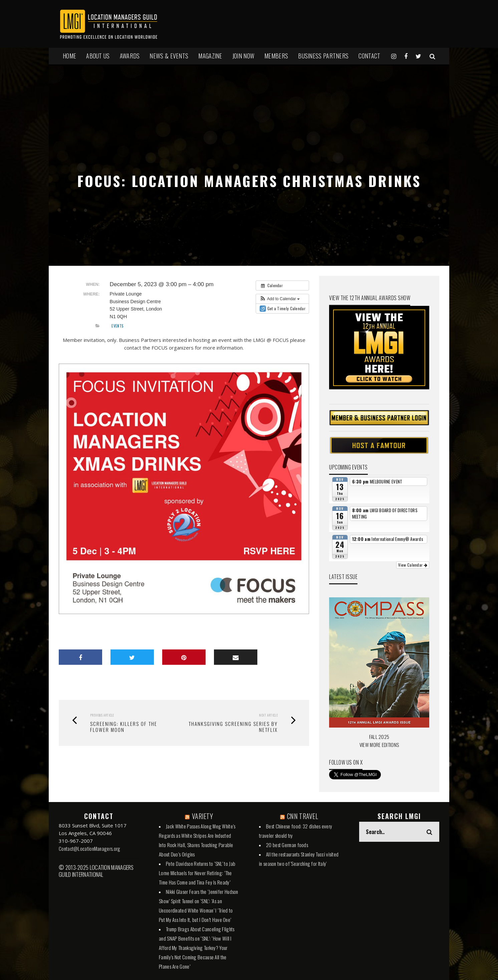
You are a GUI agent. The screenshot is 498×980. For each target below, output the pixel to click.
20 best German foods (287, 845)
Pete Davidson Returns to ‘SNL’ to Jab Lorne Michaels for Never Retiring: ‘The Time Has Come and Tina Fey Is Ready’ (197, 873)
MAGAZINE (210, 56)
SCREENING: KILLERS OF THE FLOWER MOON (124, 727)
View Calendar (413, 565)
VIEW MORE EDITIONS (379, 745)
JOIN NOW (243, 56)
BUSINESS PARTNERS (323, 56)
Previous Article (102, 715)
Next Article (268, 715)
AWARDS (130, 56)
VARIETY (202, 816)
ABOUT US (98, 56)
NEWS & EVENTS (169, 56)
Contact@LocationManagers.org (89, 848)
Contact (369, 56)
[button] (280, 299)
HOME (69, 56)
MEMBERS (276, 56)
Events (117, 326)
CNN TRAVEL (303, 816)
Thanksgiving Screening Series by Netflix (233, 727)
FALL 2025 (379, 737)
